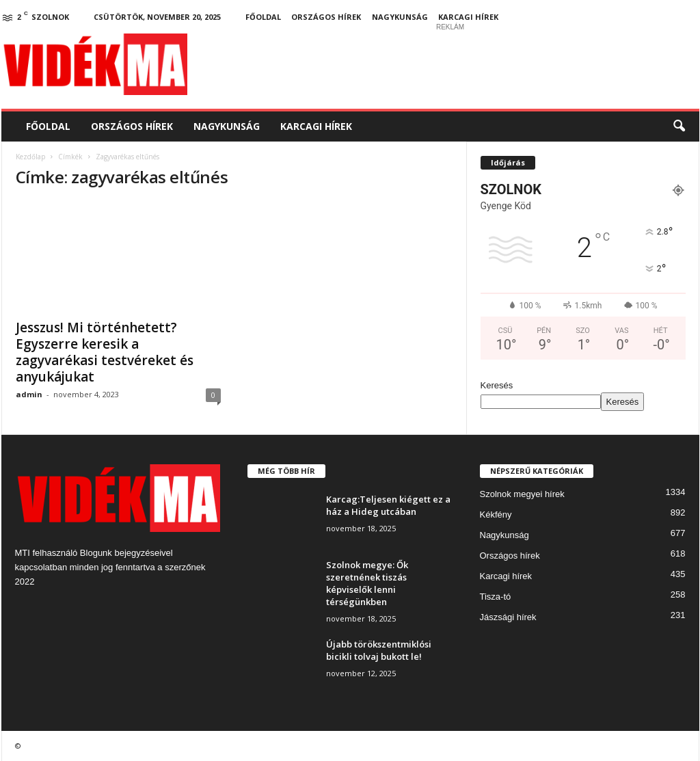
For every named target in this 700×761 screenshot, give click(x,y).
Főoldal (263, 17)
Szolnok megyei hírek (522, 494)
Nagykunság (400, 17)
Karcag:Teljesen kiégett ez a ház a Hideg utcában (388, 505)
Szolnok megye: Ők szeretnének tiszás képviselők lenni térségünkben (367, 583)
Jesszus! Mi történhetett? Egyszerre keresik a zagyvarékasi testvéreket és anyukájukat (105, 352)
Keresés (497, 385)
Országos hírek (326, 17)
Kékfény (496, 515)
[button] (679, 126)
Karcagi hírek (468, 17)
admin (29, 394)
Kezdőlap (30, 157)
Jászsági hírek (508, 617)
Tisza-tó (496, 597)
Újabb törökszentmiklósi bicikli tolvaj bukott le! (379, 650)
